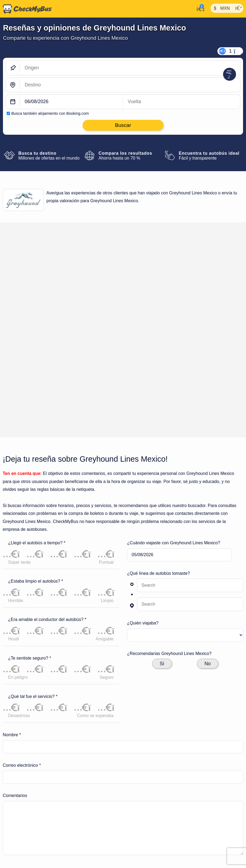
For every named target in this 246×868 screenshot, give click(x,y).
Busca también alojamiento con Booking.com (50, 113)
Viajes (102, 814)
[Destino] (130, 85)
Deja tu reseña (223, 249)
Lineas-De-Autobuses (45, 768)
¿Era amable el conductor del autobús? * (47, 488)
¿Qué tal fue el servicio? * (33, 565)
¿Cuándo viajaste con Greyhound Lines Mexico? (174, 411)
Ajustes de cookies (118, 805)
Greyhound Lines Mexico (89, 768)
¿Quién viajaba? (143, 492)
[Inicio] (26, 9)
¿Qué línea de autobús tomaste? (158, 442)
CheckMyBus (11, 768)
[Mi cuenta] (199, 8)
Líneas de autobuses (50, 814)
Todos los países (186, 814)
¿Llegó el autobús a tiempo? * (37, 411)
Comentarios (15, 664)
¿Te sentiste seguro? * (30, 526)
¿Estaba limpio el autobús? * (36, 450)
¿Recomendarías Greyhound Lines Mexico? (169, 522)
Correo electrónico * (22, 634)
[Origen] (130, 68)
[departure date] (71, 102)
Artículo (176, 805)
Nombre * (12, 603)
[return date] (182, 102)
